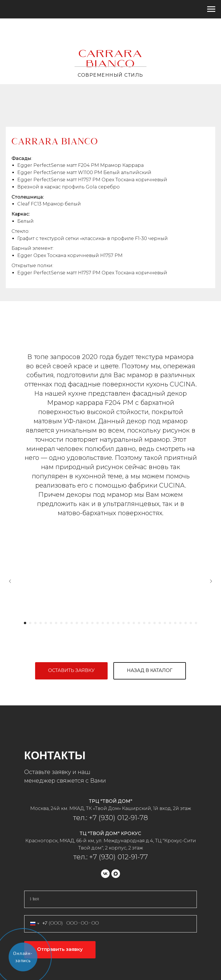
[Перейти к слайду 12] (82, 623)
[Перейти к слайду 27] (160, 623)
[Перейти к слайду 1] (25, 623)
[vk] (105, 874)
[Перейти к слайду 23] (139, 623)
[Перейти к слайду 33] (191, 623)
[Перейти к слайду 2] (30, 623)
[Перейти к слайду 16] (103, 623)
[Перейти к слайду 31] (180, 623)
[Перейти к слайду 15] (98, 623)
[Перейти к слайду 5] (46, 623)
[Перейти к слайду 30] (175, 623)
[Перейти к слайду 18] (113, 623)
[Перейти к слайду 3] (35, 623)
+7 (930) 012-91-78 (118, 818)
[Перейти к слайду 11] (77, 623)
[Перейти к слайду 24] (144, 623)
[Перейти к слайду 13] (87, 623)
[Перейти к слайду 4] (41, 623)
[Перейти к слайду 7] (56, 623)
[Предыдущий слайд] (10, 581)
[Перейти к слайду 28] (165, 623)
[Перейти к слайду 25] (149, 623)
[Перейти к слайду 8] (61, 623)
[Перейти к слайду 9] (66, 623)
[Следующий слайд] (211, 581)
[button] (71, 671)
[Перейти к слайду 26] (155, 623)
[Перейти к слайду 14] (92, 623)
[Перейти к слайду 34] (196, 623)
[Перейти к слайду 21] (129, 623)
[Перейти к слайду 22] (134, 623)
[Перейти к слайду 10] (72, 623)
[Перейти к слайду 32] (186, 623)
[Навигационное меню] (211, 9)
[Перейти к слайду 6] (51, 623)
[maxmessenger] (116, 874)
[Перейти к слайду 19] (118, 623)
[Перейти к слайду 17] (108, 623)
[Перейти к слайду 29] (170, 623)
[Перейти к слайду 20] (123, 623)
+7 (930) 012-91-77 (119, 857)
